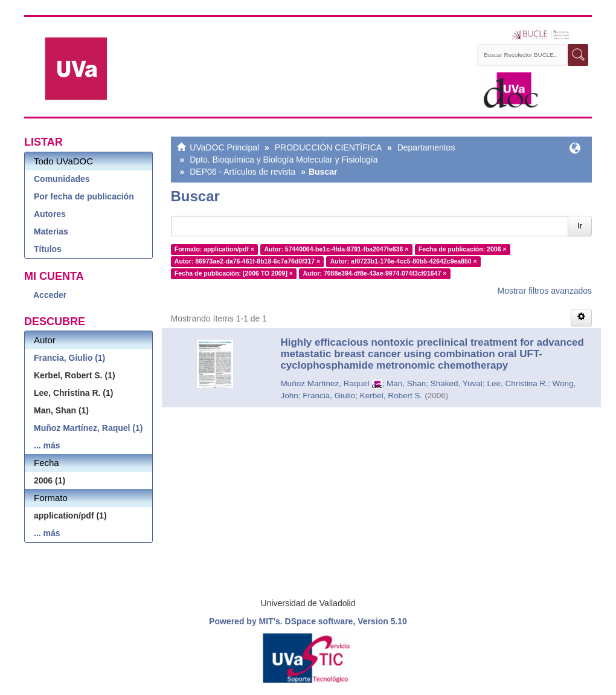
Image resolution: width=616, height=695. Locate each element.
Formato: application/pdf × (214, 249)
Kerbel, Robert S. (391, 396)
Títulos (48, 249)
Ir (580, 226)
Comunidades (62, 179)
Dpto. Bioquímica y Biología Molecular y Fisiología (284, 160)
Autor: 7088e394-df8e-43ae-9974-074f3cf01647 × (374, 273)
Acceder (50, 295)
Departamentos (426, 147)
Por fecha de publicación (84, 196)
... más (47, 445)
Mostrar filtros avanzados (545, 291)
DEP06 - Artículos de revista (242, 172)
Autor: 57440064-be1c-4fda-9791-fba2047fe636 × (336, 249)
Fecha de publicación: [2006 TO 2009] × (234, 273)
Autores (50, 214)
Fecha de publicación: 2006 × (463, 249)
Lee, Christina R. (517, 383)
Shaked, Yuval (457, 383)
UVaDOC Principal (224, 147)
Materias (51, 231)
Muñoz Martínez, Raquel (325, 383)
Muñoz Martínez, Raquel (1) (88, 428)
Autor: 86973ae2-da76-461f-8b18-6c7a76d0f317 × (247, 261)
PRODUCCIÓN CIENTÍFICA (328, 147)
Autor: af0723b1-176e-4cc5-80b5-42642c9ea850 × (404, 261)
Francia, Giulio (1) (69, 358)
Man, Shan (406, 383)
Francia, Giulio (329, 396)
